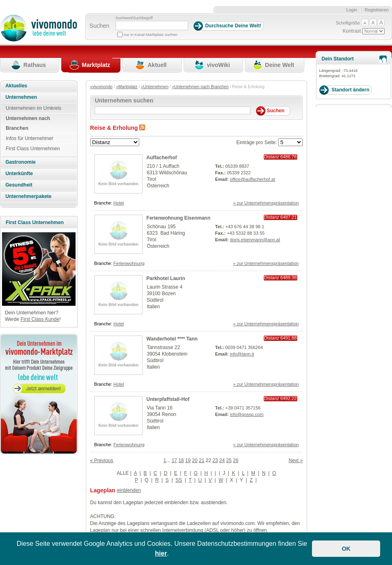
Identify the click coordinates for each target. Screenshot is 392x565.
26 (236, 460)
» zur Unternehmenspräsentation (266, 203)
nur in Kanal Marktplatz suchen (151, 34)
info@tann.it (242, 354)
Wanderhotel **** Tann (172, 339)
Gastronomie (20, 162)
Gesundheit (19, 185)
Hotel (119, 203)
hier (161, 553)
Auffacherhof (162, 158)
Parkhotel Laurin (166, 278)
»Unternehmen (155, 87)
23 (215, 460)
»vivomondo (101, 87)
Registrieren (377, 10)
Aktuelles (16, 86)
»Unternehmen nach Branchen (200, 87)
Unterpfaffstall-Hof (168, 399)
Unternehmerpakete (28, 196)
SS (179, 480)
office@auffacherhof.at (253, 179)
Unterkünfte (19, 174)
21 (202, 460)
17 (174, 460)
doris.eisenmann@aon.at (255, 240)
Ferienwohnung (129, 263)
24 (222, 460)
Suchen (99, 26)
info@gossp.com (247, 414)
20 (195, 460)
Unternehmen (21, 97)
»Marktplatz (127, 87)
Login (352, 10)
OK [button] (346, 549)
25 (229, 460)
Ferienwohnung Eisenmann (179, 218)
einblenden (129, 490)
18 (181, 460)
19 (188, 460)
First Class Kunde (40, 319)
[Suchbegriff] (152, 26)
